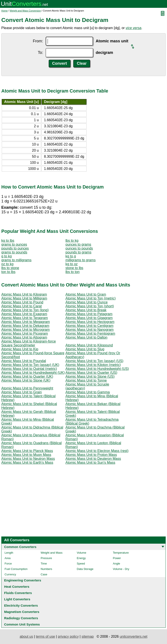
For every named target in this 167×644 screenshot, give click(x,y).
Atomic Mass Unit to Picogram (25, 334)
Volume (81, 553)
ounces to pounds (79, 248)
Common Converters (20, 547)
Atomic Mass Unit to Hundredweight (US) (97, 369)
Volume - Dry (121, 569)
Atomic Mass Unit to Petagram (89, 314)
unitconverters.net (133, 637)
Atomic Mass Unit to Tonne (86, 380)
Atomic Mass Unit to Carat (22, 306)
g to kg (7, 256)
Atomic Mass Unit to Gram (86, 294)
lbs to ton (73, 272)
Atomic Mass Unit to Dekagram (25, 326)
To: (40, 53)
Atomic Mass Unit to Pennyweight (27, 388)
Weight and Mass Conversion (25, 11)
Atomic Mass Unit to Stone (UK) (26, 380)
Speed (81, 564)
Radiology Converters (21, 618)
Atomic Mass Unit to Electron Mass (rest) (97, 451)
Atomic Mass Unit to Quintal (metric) (29, 369)
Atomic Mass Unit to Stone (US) (90, 377)
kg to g (71, 256)
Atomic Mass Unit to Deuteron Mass (93, 459)
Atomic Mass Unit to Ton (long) (25, 310)
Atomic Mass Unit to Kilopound (89, 345)
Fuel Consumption (16, 569)
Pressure (46, 558)
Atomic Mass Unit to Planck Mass (27, 451)
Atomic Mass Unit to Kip (20, 349)
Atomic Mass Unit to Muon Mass (26, 455)
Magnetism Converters (22, 612)
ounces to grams (78, 244)
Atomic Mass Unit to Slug (85, 349)
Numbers (46, 569)
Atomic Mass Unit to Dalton (86, 337)
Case (44, 574)
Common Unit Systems (22, 624)
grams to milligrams (16, 260)
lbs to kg (72, 241)
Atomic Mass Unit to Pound (22, 302)
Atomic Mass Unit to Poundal (24, 361)
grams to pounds (14, 252)
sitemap (88, 637)
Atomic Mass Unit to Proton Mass (91, 455)
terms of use (45, 637)
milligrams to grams (81, 260)
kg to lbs (8, 241)
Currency (10, 574)
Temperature (121, 553)
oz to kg (7, 264)
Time (44, 564)
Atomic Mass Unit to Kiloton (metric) (93, 365)
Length (9, 553)
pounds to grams (78, 252)
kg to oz (72, 264)
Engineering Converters (23, 580)
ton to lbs (8, 272)
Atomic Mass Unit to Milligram (24, 298)
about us (26, 637)
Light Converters (17, 599)
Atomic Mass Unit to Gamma (88, 392)
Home (4, 11)
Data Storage (85, 569)
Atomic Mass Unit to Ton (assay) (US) (94, 361)
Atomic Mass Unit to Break (86, 310)
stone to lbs (74, 268)
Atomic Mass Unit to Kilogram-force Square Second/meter (29, 343)
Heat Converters (17, 587)
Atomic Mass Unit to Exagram (24, 314)
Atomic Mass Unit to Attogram (24, 337)
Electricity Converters (21, 605)
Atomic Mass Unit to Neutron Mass (28, 459)
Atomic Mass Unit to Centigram (89, 326)
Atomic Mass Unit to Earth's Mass (27, 463)
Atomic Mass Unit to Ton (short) (90, 306)
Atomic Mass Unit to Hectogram (90, 322)
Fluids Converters (18, 593)
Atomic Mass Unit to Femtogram (90, 334)
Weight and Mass (52, 553)
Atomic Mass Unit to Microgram (25, 330)
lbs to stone (10, 268)
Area (8, 558)
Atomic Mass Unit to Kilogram (24, 294)
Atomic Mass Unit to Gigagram (89, 318)
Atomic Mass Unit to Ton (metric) (91, 298)
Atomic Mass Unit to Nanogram (89, 330)
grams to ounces (14, 244)
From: (38, 41)
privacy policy (68, 637)
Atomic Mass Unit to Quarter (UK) (27, 377)
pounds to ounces (15, 248)
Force (8, 564)
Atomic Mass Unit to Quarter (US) (91, 373)
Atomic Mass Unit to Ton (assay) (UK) (30, 365)
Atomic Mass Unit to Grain (22, 392)
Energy (81, 558)
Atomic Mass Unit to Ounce (87, 302)
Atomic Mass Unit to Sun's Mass (90, 463)
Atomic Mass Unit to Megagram (26, 322)
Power (117, 558)
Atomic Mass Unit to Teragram (25, 318)
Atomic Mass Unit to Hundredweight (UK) (33, 373)
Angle (116, 564)
